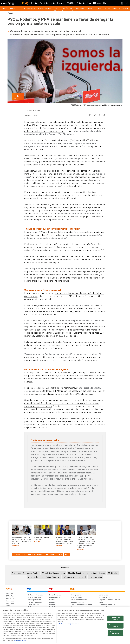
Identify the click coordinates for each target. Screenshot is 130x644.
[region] (65, 625)
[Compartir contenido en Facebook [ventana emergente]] (85, 115)
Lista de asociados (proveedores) (69, 624)
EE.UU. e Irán (113, 573)
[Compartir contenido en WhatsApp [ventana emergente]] (100, 115)
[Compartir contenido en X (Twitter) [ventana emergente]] (90, 115)
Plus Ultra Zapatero (76, 573)
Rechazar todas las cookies (115, 626)
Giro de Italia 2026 (35, 577)
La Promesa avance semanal (74, 577)
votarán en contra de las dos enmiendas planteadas (61, 177)
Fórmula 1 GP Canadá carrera (54, 573)
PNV (41, 232)
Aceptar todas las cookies (115, 619)
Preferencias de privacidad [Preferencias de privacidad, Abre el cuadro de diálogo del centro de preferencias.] (115, 633)
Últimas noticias (95, 577)
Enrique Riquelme (53, 577)
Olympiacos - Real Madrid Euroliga (25, 573)
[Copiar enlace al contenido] (104, 115)
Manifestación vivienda (96, 573)
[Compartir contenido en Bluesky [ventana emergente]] (95, 115)
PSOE (35, 308)
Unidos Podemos (63, 342)
